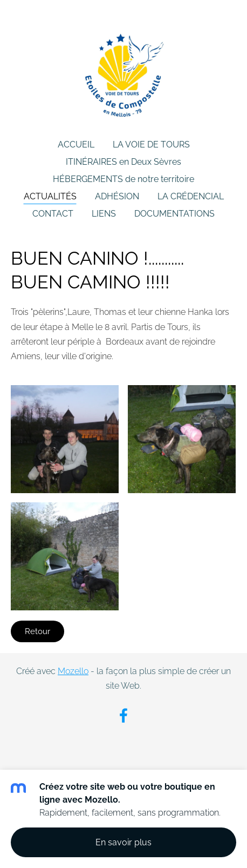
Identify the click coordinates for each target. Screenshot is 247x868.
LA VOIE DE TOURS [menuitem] (151, 144)
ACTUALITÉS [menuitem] (50, 196)
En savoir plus (123, 842)
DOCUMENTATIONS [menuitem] (174, 214)
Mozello (73, 671)
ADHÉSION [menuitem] (117, 196)
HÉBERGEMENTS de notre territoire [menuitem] (123, 179)
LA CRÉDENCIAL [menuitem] (191, 196)
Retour (37, 631)
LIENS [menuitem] (104, 214)
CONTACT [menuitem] (53, 214)
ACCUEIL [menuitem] (76, 144)
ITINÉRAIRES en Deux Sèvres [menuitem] (123, 162)
